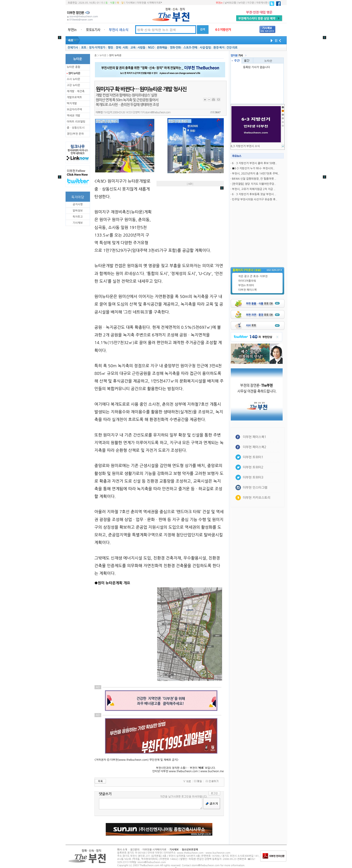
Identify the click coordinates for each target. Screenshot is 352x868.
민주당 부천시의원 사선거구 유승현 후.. (254, 199)
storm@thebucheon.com (158, 112)
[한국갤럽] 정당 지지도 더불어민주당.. (254, 184)
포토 (84, 48)
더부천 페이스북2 (255, 447)
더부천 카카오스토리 (257, 498)
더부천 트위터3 (253, 477)
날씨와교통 (230, 3)
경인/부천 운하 (75, 134)
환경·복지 (219, 48)
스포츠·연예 (190, 48)
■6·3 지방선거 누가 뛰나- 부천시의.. (253, 168)
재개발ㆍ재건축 (76, 91)
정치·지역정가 (97, 48)
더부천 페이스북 (248, 290)
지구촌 (251, 3)
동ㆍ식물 (110, 3)
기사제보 (130, 3)
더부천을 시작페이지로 (149, 3)
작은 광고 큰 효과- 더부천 (253, 276)
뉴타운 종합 (74, 67)
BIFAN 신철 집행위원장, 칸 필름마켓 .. (254, 179)
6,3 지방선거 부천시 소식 (245, 146)
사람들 (141, 48)
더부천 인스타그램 (255, 488)
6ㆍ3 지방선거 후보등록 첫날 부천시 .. (254, 194)
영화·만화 (175, 48)
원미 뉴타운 (74, 73)
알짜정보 (78, 211)
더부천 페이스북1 (255, 437)
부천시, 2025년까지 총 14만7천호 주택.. (256, 174)
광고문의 (135, 850)
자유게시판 (262, 3)
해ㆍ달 (120, 3)
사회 (125, 48)
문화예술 (162, 48)
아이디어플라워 (247, 281)
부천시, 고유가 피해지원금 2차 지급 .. (254, 189)
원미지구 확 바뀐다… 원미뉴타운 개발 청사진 (141, 89)
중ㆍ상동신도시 (76, 128)
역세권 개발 (74, 116)
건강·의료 (232, 48)
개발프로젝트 (75, 97)
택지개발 (72, 103)
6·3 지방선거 (223, 30)
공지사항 (78, 204)
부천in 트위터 (246, 285)
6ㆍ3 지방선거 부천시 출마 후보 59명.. (254, 163)
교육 (133, 48)
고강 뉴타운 (74, 85)
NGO (151, 48)
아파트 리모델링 (76, 122)
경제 (118, 48)
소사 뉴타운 (74, 79)
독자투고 (78, 217)
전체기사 (73, 48)
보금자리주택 (75, 110)
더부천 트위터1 (253, 457)
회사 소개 (122, 850)
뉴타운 (242, 3)
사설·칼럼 (205, 48)
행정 (110, 48)
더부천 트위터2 (253, 467)
